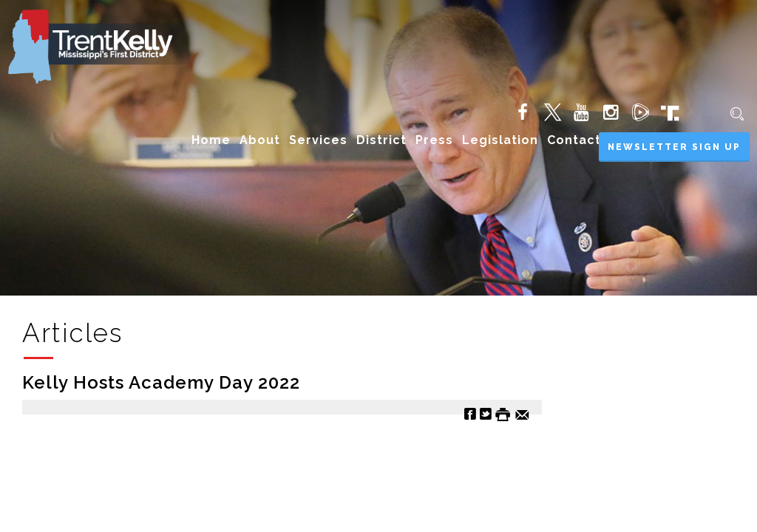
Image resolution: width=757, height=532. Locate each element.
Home (211, 140)
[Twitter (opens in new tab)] (550, 112)
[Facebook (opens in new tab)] (521, 112)
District (381, 140)
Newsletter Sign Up (674, 147)
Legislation (500, 140)
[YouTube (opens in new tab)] (580, 112)
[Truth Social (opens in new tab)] (666, 113)
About (260, 140)
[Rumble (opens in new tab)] (639, 112)
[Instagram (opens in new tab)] (610, 112)
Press (434, 140)
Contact (574, 140)
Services (318, 140)
